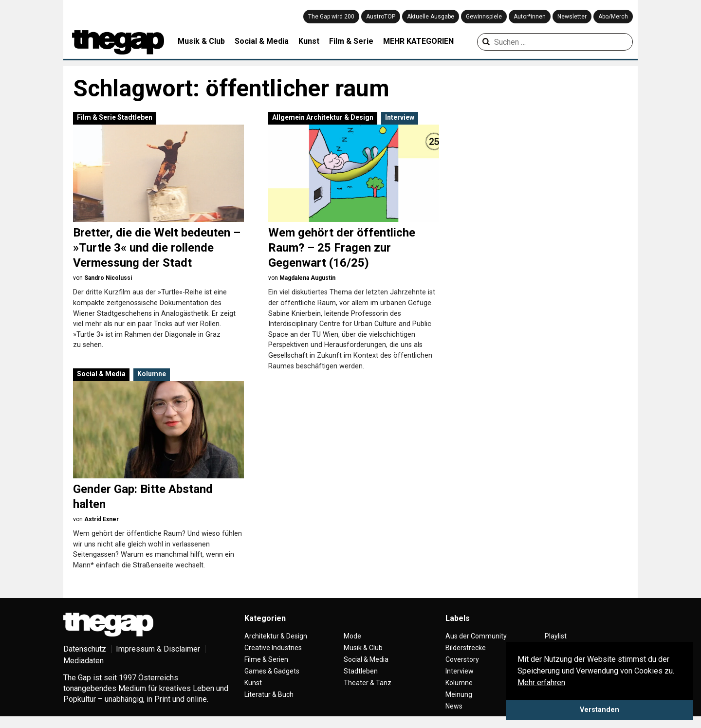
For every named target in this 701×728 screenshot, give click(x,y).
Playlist (556, 636)
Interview (400, 117)
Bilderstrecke (466, 648)
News (454, 706)
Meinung (459, 694)
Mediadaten (83, 661)
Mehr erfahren (541, 682)
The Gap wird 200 (331, 17)
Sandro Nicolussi (108, 278)
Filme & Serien (266, 659)
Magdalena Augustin (307, 278)
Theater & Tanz (368, 683)
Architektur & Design (340, 117)
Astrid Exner (101, 519)
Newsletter (572, 17)
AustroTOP (381, 17)
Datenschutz (85, 649)
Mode (352, 636)
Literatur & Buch (269, 694)
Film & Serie (351, 41)
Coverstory (462, 659)
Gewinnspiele (484, 17)
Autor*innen (530, 17)
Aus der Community (476, 636)
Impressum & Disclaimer (158, 649)
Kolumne (152, 374)
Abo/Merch (613, 17)
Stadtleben (135, 117)
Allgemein (288, 117)
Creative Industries (273, 648)
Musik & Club (201, 41)
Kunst (309, 41)
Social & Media (262, 41)
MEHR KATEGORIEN (418, 41)
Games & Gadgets (272, 671)
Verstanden (600, 710)
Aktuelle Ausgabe (431, 17)
